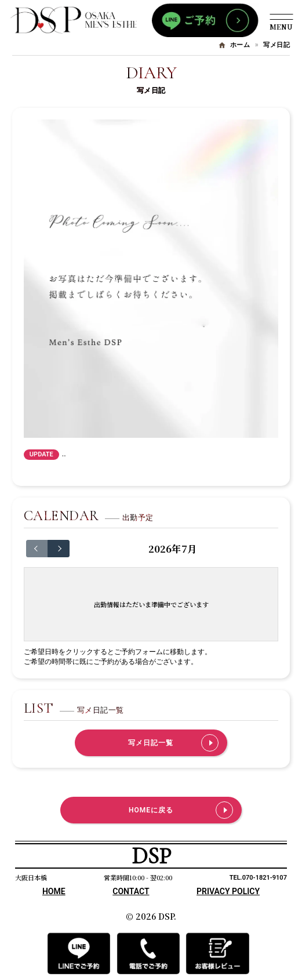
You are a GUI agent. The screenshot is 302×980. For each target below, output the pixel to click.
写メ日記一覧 (151, 743)
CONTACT (131, 891)
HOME (54, 891)
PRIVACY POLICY (228, 891)
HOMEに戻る (151, 810)
